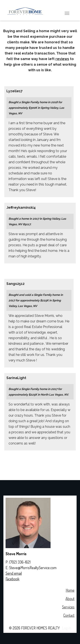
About (70, 599)
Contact (69, 615)
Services (68, 607)
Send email (14, 573)
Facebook (12, 579)
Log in (67, 628)
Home (70, 590)
